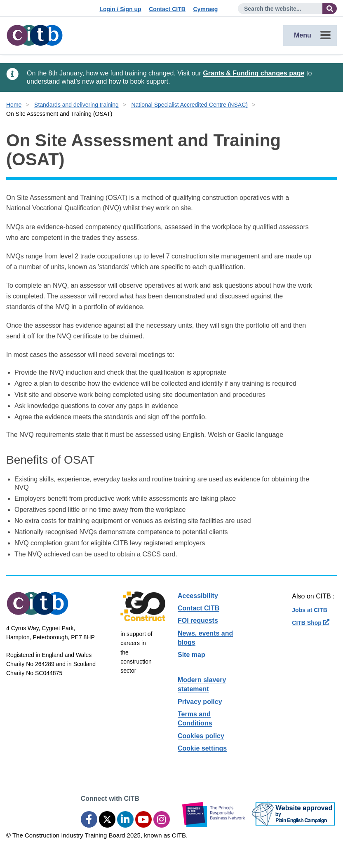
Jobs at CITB (310, 610)
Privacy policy (200, 702)
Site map (191, 655)
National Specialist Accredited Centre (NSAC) (189, 105)
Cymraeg (205, 9)
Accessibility (198, 596)
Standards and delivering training (76, 105)
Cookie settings (202, 748)
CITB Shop (310, 623)
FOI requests (198, 621)
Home (14, 105)
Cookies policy (201, 736)
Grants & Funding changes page (254, 73)
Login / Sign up (120, 9)
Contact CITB (167, 9)
